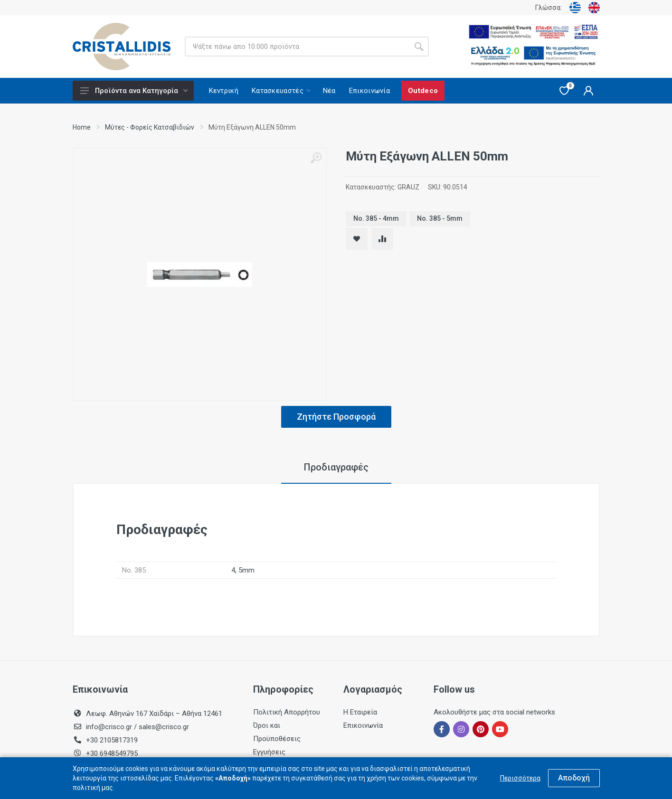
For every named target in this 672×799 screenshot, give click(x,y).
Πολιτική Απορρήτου (287, 712)
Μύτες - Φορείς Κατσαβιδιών (150, 127)
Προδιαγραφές (336, 467)
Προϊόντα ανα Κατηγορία (134, 91)
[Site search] (297, 47)
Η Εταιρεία (360, 712)
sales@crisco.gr (164, 727)
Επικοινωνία (363, 725)
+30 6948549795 (112, 753)
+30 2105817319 (111, 740)
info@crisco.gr (110, 727)
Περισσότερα (520, 778)
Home (82, 127)
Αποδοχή (574, 778)
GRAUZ (408, 187)
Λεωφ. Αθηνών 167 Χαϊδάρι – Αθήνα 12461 (154, 714)
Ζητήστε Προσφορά (336, 417)
